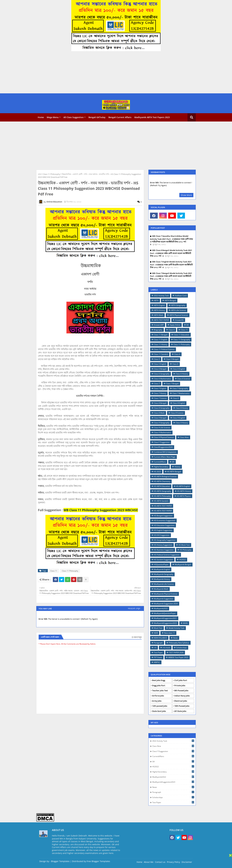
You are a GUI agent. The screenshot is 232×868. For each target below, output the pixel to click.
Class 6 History (182, 374)
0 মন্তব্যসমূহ (137, 637)
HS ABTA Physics (184, 496)
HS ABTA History (184, 491)
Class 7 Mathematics (181, 393)
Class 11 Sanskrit (161, 354)
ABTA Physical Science (179, 315)
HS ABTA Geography (162, 491)
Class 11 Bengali (161, 335)
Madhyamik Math (161, 589)
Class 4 (177, 354)
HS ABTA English (183, 486)
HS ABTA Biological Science (165, 476)
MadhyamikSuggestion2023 (165, 623)
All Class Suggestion (74, 117)
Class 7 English (160, 388)
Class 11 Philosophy (52, 174)
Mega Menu (53, 117)
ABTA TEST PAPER (161, 320)
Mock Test (158, 628)
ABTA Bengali (170, 300)
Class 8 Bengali (160, 403)
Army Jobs (157, 701)
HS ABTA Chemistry (162, 481)
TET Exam (158, 657)
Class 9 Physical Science (164, 437)
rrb (155, 648)
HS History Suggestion (163, 545)
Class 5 (157, 359)
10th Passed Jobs (182, 706)
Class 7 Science (160, 398)
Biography (158, 330)
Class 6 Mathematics (162, 379)
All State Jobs (180, 711)
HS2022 (182, 560)
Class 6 (175, 364)
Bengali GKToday (97, 117)
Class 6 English (179, 369)
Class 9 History (182, 423)
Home (41, 117)
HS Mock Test (184, 545)
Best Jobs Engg (159, 680)
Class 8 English (179, 403)
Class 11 (54, 571)
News (175, 638)
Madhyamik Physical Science (166, 594)
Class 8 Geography (162, 408)
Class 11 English (161, 340)
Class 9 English (179, 418)
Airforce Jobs (158, 696)
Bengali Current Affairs (120, 117)
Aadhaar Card (181, 296)
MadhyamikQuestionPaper (165, 613)
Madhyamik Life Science (164, 584)
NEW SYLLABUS (160, 638)
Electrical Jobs (181, 701)
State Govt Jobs (159, 711)
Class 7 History (160, 393)
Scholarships (181, 648)
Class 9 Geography (162, 423)
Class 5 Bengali (172, 359)
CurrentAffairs (160, 462)
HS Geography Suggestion (165, 540)
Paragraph (158, 643)
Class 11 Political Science (164, 349)
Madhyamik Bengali (183, 564)
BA (188, 325)
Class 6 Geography (162, 374)
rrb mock (166, 648)
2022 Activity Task (161, 296)
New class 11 (169, 633)
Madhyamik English (162, 569)
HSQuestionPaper (161, 564)
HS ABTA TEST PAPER (163, 506)
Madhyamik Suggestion (163, 599)
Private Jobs (180, 685)
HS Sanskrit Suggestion (163, 560)
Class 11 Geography (182, 340)
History (177, 467)
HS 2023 (157, 472)
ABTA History (159, 310)
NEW (156, 633)
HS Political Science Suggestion (167, 555)
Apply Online (175, 325)
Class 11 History (161, 344)
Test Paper (158, 652)
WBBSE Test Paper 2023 (178, 657)
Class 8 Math (159, 413)
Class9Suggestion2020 (163, 447)
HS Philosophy (186, 550)
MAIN (185, 623)
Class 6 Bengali (160, 369)
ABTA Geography (178, 305)
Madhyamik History (162, 579)
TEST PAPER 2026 (176, 652)
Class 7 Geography (180, 388)
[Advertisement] (89, 73)
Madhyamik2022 (161, 608)
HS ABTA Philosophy (162, 496)
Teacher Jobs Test (160, 690)
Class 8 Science (177, 413)
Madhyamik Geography (163, 574)
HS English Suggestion (163, 530)
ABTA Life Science (178, 310)
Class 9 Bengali (160, 418)
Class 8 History (182, 408)
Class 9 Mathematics (162, 432)
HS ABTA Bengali (174, 472)
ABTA (156, 300)
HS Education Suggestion (164, 525)
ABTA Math (159, 315)
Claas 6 (172, 330)
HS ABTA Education (162, 486)
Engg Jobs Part (159, 685)
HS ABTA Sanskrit (161, 501)
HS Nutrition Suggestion (164, 550)
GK (173, 462)
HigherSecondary (161, 467)
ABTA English (159, 305)
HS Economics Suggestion (165, 520)
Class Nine (184, 437)
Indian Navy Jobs (182, 696)
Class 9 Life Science (162, 428)
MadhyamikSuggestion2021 (165, 618)
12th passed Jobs (160, 706)
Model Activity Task (176, 628)
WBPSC (157, 662)
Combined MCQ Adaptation (165, 452)
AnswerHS (179, 320)
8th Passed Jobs (181, 690)
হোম (40, 174)
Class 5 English (160, 364)
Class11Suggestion (162, 442)
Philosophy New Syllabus (179, 643)
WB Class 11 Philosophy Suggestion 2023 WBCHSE (101, 510)
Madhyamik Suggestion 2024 (166, 604)
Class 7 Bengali (172, 384)
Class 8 (176, 398)
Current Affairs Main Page (165, 457)
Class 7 (157, 384)
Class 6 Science (184, 379)
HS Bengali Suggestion (163, 516)
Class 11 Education (181, 335)
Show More (186, 195)
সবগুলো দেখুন (134, 608)
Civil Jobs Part (181, 680)
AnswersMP (159, 325)
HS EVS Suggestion (162, 535)
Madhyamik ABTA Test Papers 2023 (152, 117)
